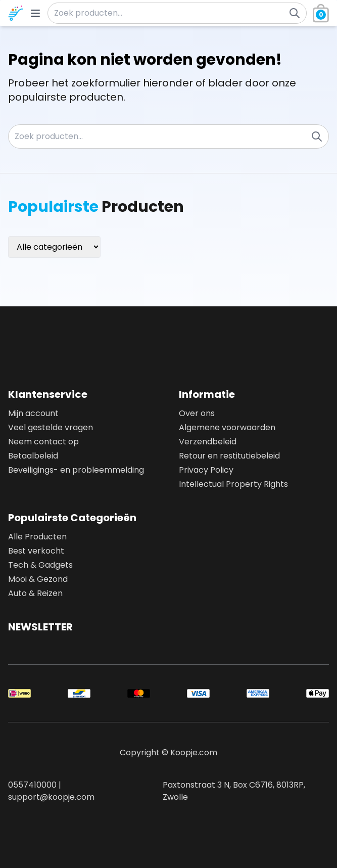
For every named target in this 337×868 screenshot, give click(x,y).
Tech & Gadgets (40, 565)
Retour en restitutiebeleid (229, 456)
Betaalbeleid (33, 456)
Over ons (197, 413)
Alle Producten (37, 537)
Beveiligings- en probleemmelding (76, 470)
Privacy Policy (206, 470)
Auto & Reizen (35, 593)
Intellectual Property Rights (233, 484)
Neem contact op (43, 442)
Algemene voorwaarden (227, 427)
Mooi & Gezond (38, 579)
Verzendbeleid (208, 442)
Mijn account (33, 413)
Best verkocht (36, 551)
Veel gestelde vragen (51, 427)
